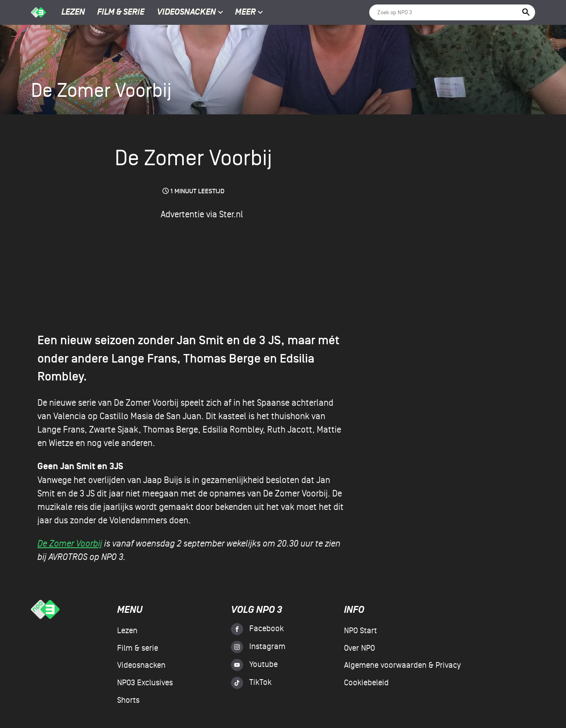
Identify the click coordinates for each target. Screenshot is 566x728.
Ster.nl (231, 214)
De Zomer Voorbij (70, 544)
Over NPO (359, 648)
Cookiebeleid (366, 683)
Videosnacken (186, 13)
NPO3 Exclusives (145, 683)
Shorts (128, 700)
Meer (249, 13)
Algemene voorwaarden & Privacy (402, 665)
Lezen (73, 13)
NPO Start (360, 631)
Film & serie (121, 13)
